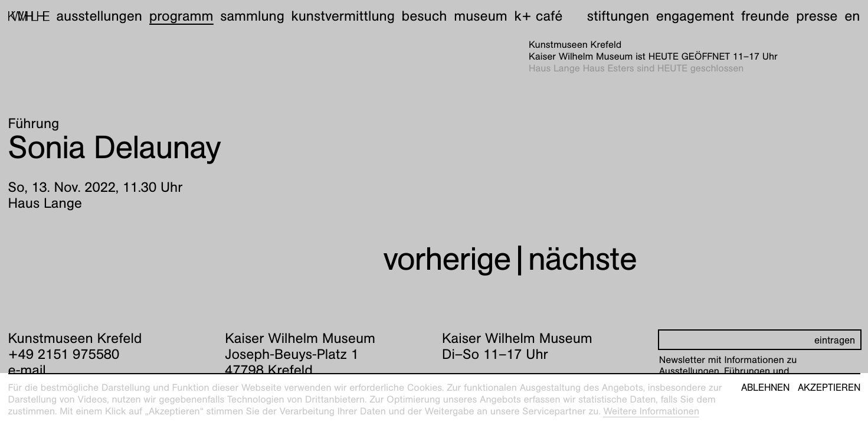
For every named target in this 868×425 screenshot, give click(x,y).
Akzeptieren (829, 388)
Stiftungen (618, 16)
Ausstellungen (99, 16)
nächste (582, 259)
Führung (34, 123)
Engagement (695, 16)
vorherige (447, 259)
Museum (481, 16)
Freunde (765, 16)
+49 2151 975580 (64, 354)
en (852, 16)
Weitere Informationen (651, 411)
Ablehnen (765, 388)
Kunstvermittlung (343, 16)
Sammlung (252, 16)
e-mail (27, 370)
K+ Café (538, 16)
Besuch (425, 16)
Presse (817, 16)
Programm (181, 16)
